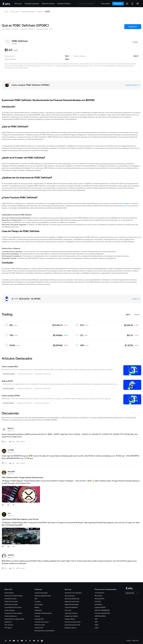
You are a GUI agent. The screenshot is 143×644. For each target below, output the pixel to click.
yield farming (127, 206)
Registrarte (133, 27)
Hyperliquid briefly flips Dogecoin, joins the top (20, 519)
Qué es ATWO (7, 381)
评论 (6, 442)
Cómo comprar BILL (10, 367)
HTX (16, 299)
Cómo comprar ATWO (11, 396)
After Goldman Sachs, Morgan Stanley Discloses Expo (23, 477)
